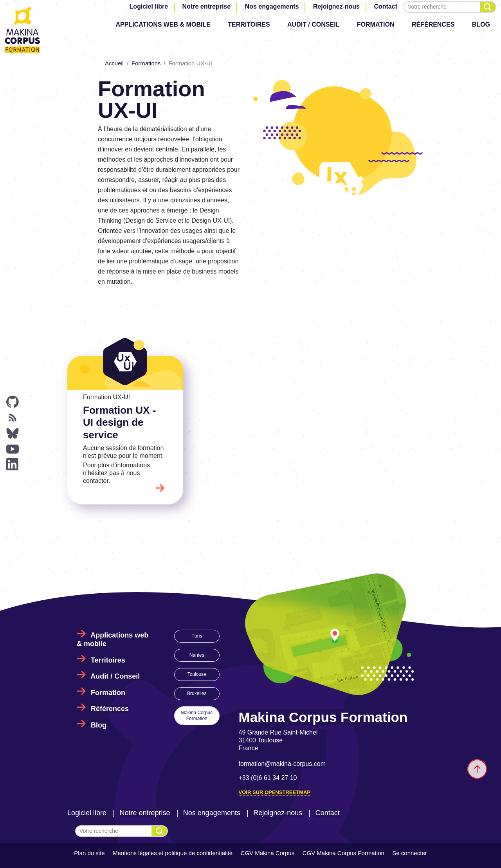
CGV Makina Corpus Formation (343, 853)
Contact (386, 6)
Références (433, 24)
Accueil (114, 63)
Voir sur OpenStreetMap (275, 792)
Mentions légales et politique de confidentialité (173, 853)
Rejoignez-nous (336, 6)
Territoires (249, 24)
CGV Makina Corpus (268, 853)
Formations (146, 63)
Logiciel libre (149, 6)
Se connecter (409, 853)
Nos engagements (272, 6)
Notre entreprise (207, 6)
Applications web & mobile (163, 24)
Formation (376, 24)
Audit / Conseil (313, 24)
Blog (481, 24)
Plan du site (89, 853)
